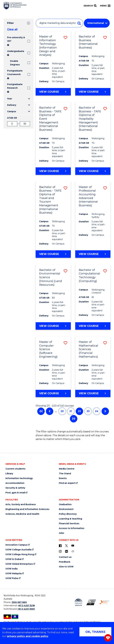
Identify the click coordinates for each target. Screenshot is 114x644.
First (41, 411)
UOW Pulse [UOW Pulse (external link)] (12, 578)
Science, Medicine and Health (22, 514)
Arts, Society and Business (21, 504)
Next (105, 411)
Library (9, 474)
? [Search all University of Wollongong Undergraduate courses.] (8, 55)
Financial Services (69, 524)
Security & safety (15, 488)
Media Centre (67, 469)
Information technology (19, 478)
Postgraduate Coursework (15, 73)
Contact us (65, 557)
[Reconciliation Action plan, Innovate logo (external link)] (78, 602)
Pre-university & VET (16, 39)
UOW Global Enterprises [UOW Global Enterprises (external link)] (19, 564)
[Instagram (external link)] (60, 551)
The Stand (65, 474)
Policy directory (68, 514)
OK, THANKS (95, 632)
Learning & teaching (71, 519)
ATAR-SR (12, 118)
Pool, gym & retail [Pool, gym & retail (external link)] (15, 493)
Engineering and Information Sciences (27, 509)
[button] (65, 38)
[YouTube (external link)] (73, 546)
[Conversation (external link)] (73, 551)
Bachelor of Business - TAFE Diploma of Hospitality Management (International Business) (90, 119)
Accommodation (15, 483)
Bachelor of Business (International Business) (88, 42)
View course (49, 92)
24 (97, 411)
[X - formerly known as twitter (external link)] (66, 546)
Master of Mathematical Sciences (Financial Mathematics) (88, 349)
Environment (66, 509)
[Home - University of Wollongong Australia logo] (15, 6)
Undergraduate (16, 51)
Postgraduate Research (15, 86)
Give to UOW (66, 567)
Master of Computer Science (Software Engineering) (48, 349)
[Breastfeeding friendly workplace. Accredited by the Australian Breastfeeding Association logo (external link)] (104, 602)
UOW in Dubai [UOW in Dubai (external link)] (13, 559)
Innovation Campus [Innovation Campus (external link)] (16, 545)
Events (63, 478)
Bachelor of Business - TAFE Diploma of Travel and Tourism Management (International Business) (50, 200)
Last (74, 419)
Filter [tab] (10, 23)
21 (71, 411)
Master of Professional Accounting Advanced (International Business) (88, 196)
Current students (15, 469)
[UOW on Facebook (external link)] (60, 546)
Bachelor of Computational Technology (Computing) (89, 275)
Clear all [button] (12, 29)
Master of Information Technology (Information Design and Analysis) (48, 46)
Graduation (65, 504)
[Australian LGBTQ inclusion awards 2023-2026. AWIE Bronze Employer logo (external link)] (91, 602)
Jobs (62, 533)
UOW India (12, 569)
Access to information (72, 528)
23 (88, 411)
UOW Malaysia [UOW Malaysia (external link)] (14, 574)
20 (62, 411)
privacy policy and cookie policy (28, 636)
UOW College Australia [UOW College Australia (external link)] (18, 550)
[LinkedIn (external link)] (66, 551)
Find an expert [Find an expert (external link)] (67, 483)
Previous (50, 411)
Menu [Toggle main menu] (105, 6)
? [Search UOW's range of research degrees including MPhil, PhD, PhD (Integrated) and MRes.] (8, 92)
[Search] (90, 6)
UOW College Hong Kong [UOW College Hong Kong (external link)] (20, 554)
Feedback (65, 562)
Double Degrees (15, 63)
